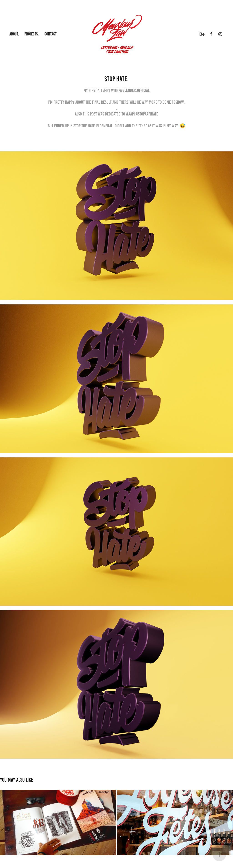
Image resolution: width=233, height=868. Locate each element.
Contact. (51, 34)
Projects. (32, 34)
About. (14, 34)
